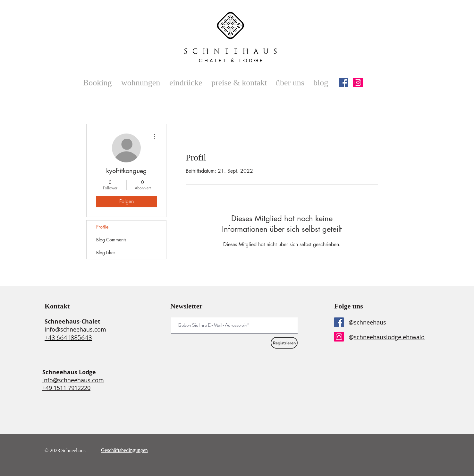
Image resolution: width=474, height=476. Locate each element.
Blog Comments (111, 240)
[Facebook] (343, 82)
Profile (102, 227)
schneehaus (370, 322)
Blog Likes (106, 252)
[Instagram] (358, 82)
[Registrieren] (284, 343)
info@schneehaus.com (75, 329)
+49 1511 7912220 (66, 388)
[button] (142, 83)
